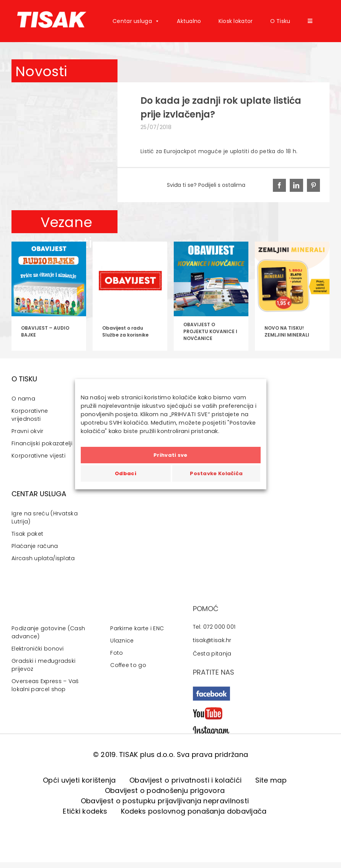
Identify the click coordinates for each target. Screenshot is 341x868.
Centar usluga (136, 21)
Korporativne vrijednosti (30, 415)
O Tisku (280, 21)
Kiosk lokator (236, 21)
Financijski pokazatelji (42, 443)
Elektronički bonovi (38, 649)
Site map (271, 780)
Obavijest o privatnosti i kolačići (185, 780)
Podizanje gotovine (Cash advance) (48, 632)
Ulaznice (122, 641)
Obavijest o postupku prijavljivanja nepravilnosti (165, 801)
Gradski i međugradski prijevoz (43, 665)
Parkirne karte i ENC (137, 628)
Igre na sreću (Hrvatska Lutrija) (45, 517)
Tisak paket (27, 534)
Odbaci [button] (126, 473)
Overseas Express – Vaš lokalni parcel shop (45, 685)
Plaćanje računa (35, 546)
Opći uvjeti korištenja (79, 780)
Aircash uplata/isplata (43, 558)
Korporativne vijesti (38, 456)
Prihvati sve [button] (170, 455)
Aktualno (189, 21)
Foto (117, 653)
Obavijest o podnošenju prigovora (165, 790)
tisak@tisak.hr (212, 640)
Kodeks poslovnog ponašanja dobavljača (194, 811)
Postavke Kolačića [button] (216, 473)
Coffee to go (128, 665)
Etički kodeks (85, 811)
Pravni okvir (28, 431)
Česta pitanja (212, 654)
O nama (23, 399)
